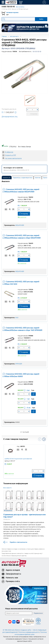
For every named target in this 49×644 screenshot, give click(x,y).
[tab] (7, 177)
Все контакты (20, 7)
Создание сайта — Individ (29, 630)
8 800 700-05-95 (10, 565)
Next (44, 439)
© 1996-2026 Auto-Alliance (11, 630)
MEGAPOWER (20, 225)
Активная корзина (12, 12)
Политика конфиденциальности (29, 632)
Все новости (7, 488)
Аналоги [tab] (7, 178)
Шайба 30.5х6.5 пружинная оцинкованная (18, 459)
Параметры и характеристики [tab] (23, 178)
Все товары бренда (24, 147)
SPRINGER (19, 364)
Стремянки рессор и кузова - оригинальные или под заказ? (24, 516)
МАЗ (17, 318)
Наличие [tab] (38, 178)
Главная (4, 36)
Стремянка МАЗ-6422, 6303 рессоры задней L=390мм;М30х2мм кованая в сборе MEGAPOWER (22, 237)
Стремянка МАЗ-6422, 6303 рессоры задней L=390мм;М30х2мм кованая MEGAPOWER (21, 191)
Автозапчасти (14, 36)
